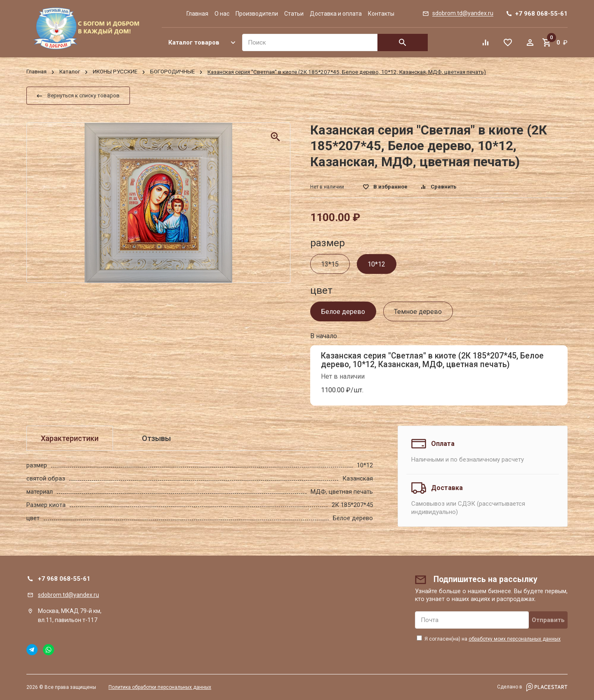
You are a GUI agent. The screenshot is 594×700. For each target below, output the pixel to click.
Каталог (70, 72)
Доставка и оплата (336, 14)
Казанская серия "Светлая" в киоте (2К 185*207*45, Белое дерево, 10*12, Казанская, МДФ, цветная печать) (432, 360)
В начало (324, 336)
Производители (257, 14)
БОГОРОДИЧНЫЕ (172, 72)
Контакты (381, 14)
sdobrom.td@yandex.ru (68, 595)
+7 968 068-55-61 (64, 579)
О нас (222, 14)
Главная (197, 14)
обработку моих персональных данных (515, 639)
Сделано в (532, 687)
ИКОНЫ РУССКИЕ (115, 72)
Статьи (294, 14)
